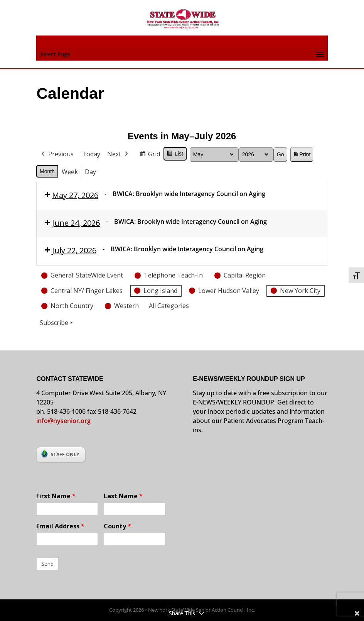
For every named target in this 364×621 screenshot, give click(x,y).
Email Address (60, 526)
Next (118, 154)
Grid (150, 155)
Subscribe (57, 323)
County (117, 526)
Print (302, 156)
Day (90, 171)
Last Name (123, 496)
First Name (56, 496)
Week (70, 171)
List (175, 155)
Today (91, 154)
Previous (57, 154)
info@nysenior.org (63, 421)
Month (47, 171)
